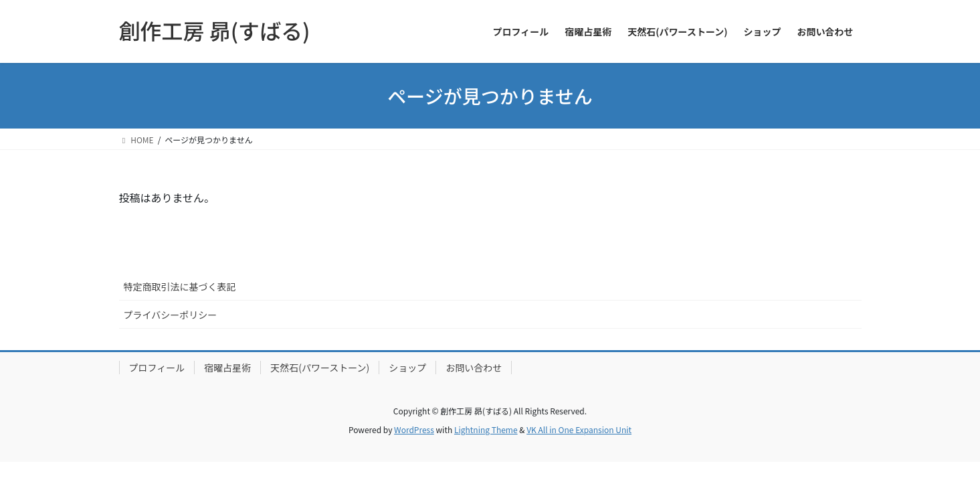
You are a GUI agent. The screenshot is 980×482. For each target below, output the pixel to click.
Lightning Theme (486, 429)
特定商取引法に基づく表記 (180, 287)
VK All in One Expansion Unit (579, 429)
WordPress (414, 429)
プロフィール (157, 368)
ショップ (407, 368)
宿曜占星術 (227, 368)
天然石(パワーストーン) (320, 368)
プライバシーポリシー (171, 315)
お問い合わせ (474, 368)
